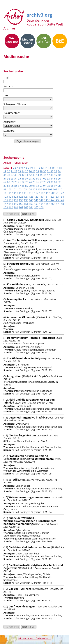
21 (12, 171)
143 (46, 200)
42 (30, 175)
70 (16, 182)
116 (31, 193)
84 (8, 186)
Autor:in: (9, 86)
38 (16, 175)
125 (16, 197)
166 (41, 207)
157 (56, 204)
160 (11, 207)
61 (41, 178)
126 (21, 197)
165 (36, 207)
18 (60, 168)
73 (27, 182)
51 (5, 178)
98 (59, 186)
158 (62, 204)
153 (36, 204)
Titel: (6, 77)
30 (45, 171)
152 (31, 204)
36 (8, 175)
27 (34, 171)
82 (59, 182)
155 (46, 204)
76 (38, 182)
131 (46, 197)
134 (62, 197)
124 (11, 197)
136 (11, 200)
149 (16, 204)
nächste (29, 214)
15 (49, 168)
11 (35, 168)
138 (21, 200)
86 (16, 186)
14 (46, 168)
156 (52, 204)
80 (52, 182)
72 (23, 182)
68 (8, 182)
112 (11, 193)
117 (36, 193)
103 (24, 189)
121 (56, 193)
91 (34, 186)
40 (23, 175)
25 (27, 171)
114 (21, 193)
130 (41, 197)
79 (48, 182)
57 (27, 178)
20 (8, 171)
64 (52, 178)
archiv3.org (39, 14)
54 (16, 178)
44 (38, 175)
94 (45, 186)
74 (30, 182)
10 (31, 168)
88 (23, 186)
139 (26, 200)
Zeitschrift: (10, 122)
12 (39, 168)
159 (6, 207)
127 (26, 197)
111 (6, 193)
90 (30, 186)
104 (30, 189)
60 (38, 178)
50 (59, 175)
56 (23, 178)
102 (20, 189)
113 (16, 193)
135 (6, 200)
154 (41, 204)
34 (59, 171)
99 (5, 189)
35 (5, 175)
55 (19, 178)
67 (5, 182)
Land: (7, 95)
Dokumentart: (12, 113)
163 (26, 207)
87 (19, 186)
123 (6, 197)
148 (11, 204)
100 (9, 189)
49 (56, 175)
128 (31, 197)
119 (46, 193)
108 (50, 189)
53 (12, 178)
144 (52, 200)
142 (41, 200)
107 (45, 189)
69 (12, 182)
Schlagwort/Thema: (15, 104)
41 (27, 175)
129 (36, 197)
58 (30, 178)
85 (12, 186)
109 (55, 189)
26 (30, 171)
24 (23, 171)
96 (52, 186)
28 (38, 171)
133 (56, 197)
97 (56, 186)
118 (41, 193)
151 (26, 204)
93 (41, 186)
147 (6, 204)
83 (5, 186)
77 (41, 182)
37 (12, 175)
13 (42, 168)
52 (8, 178)
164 (31, 207)
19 (5, 171)
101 (14, 189)
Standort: (9, 131)
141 (36, 200)
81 (56, 182)
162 (21, 207)
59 (34, 178)
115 (26, 193)
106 (40, 189)
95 (48, 186)
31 (48, 171)
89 (27, 186)
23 (19, 171)
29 (41, 171)
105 (35, 189)
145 (56, 200)
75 (34, 182)
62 (45, 178)
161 (16, 207)
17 (57, 168)
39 (19, 175)
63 (48, 178)
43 (34, 175)
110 (60, 189)
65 (56, 178)
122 (62, 193)
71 (19, 182)
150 (21, 204)
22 (16, 171)
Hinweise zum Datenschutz (34, 638)
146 (62, 200)
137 (16, 200)
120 (52, 193)
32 (52, 171)
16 (53, 168)
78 (45, 182)
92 (38, 186)
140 (31, 200)
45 (41, 175)
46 (45, 175)
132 (52, 197)
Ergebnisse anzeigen (28, 141)
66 (59, 178)
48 (52, 175)
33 (56, 171)
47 (48, 175)
